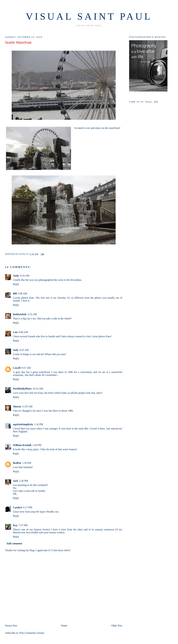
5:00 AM (22, 294)
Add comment (14, 543)
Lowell (17, 368)
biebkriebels (20, 314)
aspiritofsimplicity (23, 424)
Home (64, 626)
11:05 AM (27, 406)
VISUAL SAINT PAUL (89, 16)
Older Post (117, 626)
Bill (15, 294)
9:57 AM (26, 368)
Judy (16, 350)
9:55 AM (24, 350)
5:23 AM (32, 314)
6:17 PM (28, 507)
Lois (15, 332)
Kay (15, 525)
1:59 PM (27, 463)
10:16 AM (38, 389)
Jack (16, 481)
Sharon (17, 406)
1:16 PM (39, 424)
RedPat (17, 463)
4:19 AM (25, 276)
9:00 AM (23, 332)
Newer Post (11, 626)
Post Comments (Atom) (32, 633)
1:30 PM (37, 445)
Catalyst (18, 507)
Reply (16, 284)
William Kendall (22, 445)
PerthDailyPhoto (22, 389)
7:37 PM (23, 525)
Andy (16, 276)
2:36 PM (24, 481)
